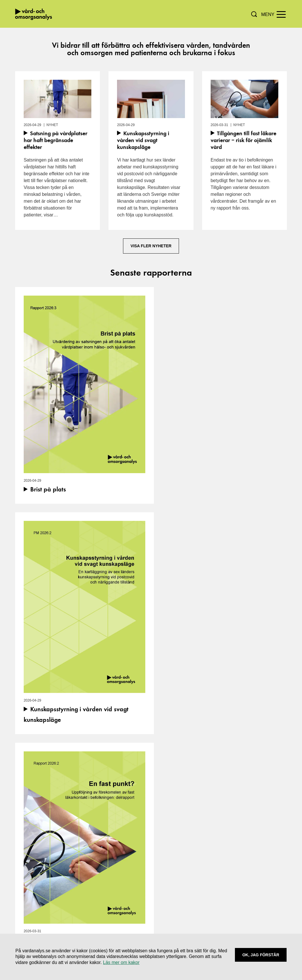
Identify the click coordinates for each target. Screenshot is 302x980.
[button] (254, 14)
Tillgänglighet (246, 893)
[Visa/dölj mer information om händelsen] (81, 789)
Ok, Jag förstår (261, 955)
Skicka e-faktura (249, 900)
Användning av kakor (254, 886)
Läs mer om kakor (121, 962)
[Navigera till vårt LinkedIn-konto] (138, 890)
